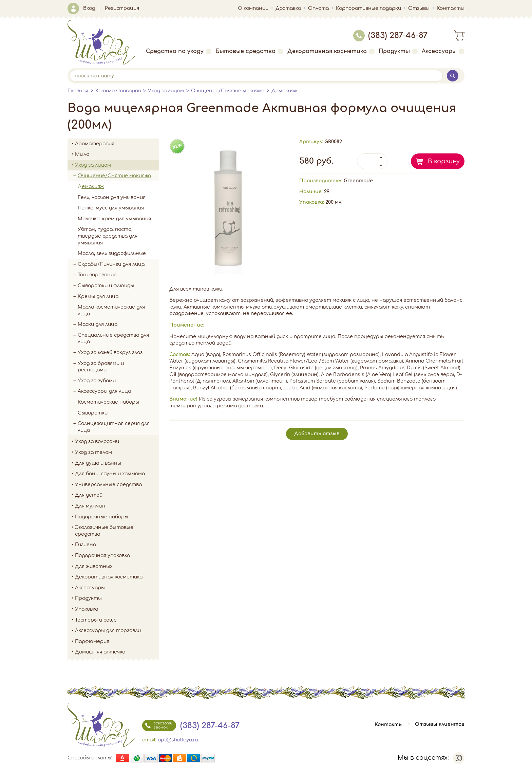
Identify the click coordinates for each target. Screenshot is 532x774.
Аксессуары (443, 51)
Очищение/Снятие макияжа (228, 91)
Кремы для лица (98, 297)
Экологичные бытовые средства (117, 531)
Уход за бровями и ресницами (101, 367)
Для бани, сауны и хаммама (110, 474)
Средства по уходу (179, 51)
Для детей (117, 495)
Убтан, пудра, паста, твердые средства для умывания (108, 236)
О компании (253, 8)
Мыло (117, 154)
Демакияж (284, 91)
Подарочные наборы (117, 517)
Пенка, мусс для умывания (111, 208)
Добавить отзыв (317, 434)
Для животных (94, 566)
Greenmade (358, 181)
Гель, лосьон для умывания (112, 197)
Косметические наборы (108, 402)
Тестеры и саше (96, 620)
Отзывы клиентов (440, 725)
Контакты (451, 8)
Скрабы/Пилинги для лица (111, 264)
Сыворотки (93, 413)
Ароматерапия (117, 144)
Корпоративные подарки (368, 8)
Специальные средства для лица (113, 339)
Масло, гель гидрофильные (112, 253)
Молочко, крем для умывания (114, 219)
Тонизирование (118, 275)
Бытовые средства (249, 51)
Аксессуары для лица (104, 391)
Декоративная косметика (331, 51)
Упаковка (117, 609)
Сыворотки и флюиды (106, 286)
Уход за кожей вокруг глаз (110, 353)
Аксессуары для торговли (108, 631)
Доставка (288, 8)
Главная (78, 91)
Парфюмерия (92, 641)
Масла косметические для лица (111, 310)
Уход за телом (117, 453)
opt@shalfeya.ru (178, 740)
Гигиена (117, 545)
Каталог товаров (118, 91)
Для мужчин (117, 506)
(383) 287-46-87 (390, 35)
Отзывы (419, 8)
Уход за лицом (166, 91)
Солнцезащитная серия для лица (114, 427)
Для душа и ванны (117, 463)
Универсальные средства (117, 485)
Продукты (398, 51)
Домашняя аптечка (117, 652)
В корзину (444, 161)
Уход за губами (97, 381)
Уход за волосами (117, 442)
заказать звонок (157, 725)
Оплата (318, 8)
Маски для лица (98, 324)
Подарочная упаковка (102, 556)
